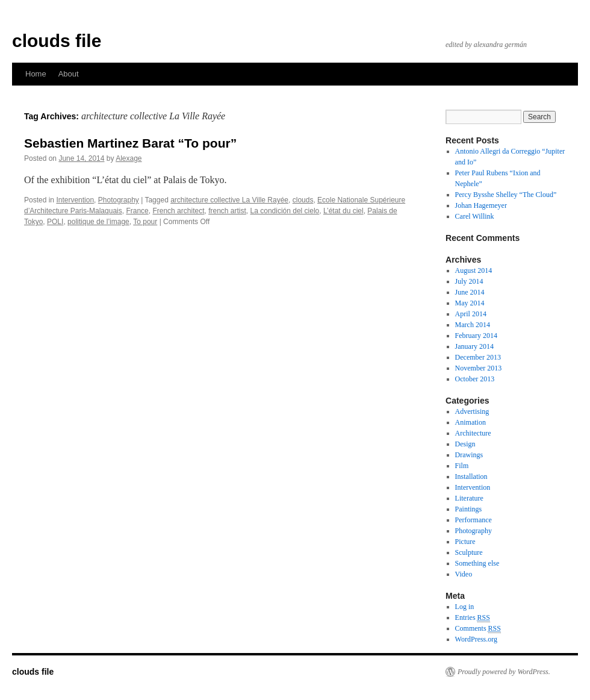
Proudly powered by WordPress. (504, 672)
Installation (471, 477)
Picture (465, 542)
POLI (55, 222)
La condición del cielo (285, 211)
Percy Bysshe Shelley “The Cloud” (506, 195)
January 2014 (474, 346)
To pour (145, 222)
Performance (474, 520)
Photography (119, 200)
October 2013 (475, 379)
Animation (470, 422)
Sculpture (469, 552)
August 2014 (474, 270)
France (137, 211)
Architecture (473, 433)
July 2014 (469, 281)
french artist (227, 211)
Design (465, 444)
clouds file (57, 41)
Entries (473, 618)
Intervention (75, 200)
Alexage (129, 158)
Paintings (469, 509)
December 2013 (478, 357)
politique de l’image (98, 222)
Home (36, 74)
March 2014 (473, 325)
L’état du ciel (343, 211)
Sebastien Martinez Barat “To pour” (130, 143)
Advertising (472, 411)
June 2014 (470, 292)
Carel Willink (475, 216)
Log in (465, 607)
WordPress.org (476, 639)
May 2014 (470, 303)
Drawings (469, 455)
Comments (478, 629)
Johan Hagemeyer (481, 205)
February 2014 (476, 336)
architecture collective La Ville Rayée (229, 200)
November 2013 (479, 368)
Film (462, 466)
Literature (469, 498)
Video (464, 574)
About (69, 74)
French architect (178, 211)
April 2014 (471, 314)
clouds (303, 200)
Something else (477, 563)
